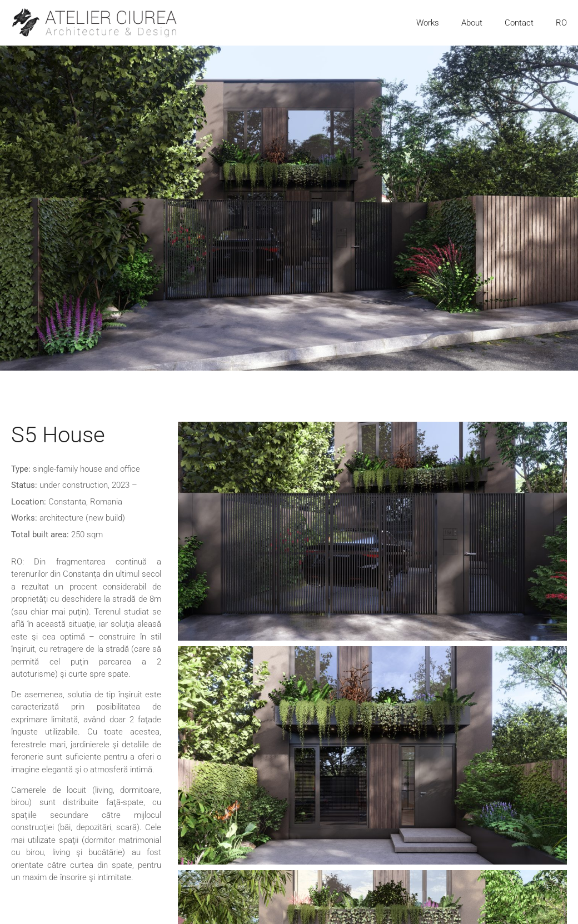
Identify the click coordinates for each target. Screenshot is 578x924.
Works (428, 23)
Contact (519, 23)
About (472, 23)
